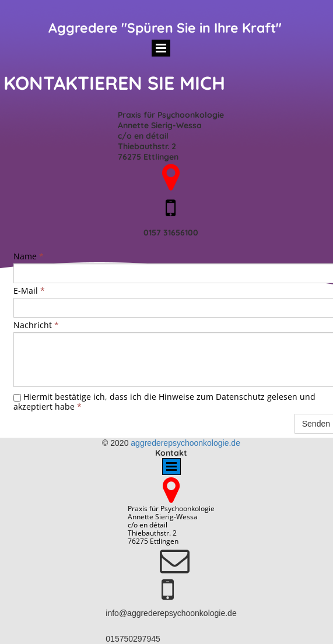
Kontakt (171, 453)
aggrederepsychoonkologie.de (185, 443)
